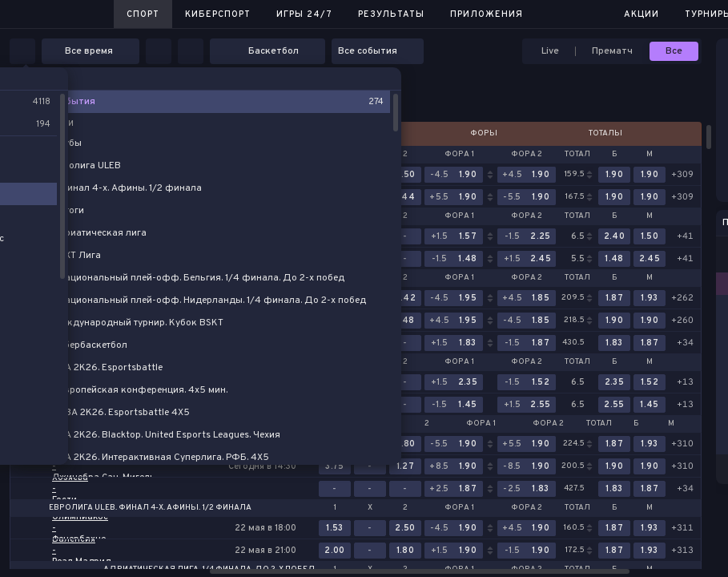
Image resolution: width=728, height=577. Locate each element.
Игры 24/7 (304, 14)
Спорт (143, 14)
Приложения (487, 14)
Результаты (391, 14)
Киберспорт (218, 14)
